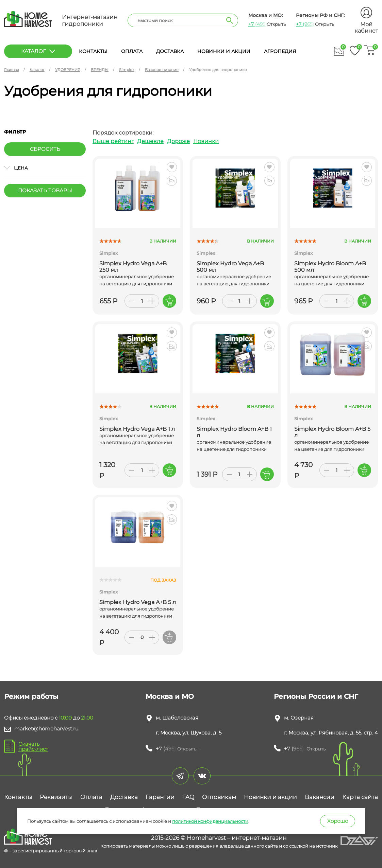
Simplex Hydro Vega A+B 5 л (138, 602)
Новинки (206, 141)
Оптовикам (219, 797)
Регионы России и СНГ (316, 696)
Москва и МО (170, 696)
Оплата (132, 51)
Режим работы (31, 696)
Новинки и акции (224, 51)
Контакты (93, 51)
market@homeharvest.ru (46, 729)
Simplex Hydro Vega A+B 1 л (137, 429)
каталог (38, 51)
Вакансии (320, 797)
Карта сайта (360, 797)
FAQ (188, 797)
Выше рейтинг (113, 141)
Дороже (178, 141)
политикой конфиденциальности (210, 821)
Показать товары (45, 190)
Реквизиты (56, 797)
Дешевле (150, 141)
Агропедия (280, 51)
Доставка (170, 51)
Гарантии (160, 797)
